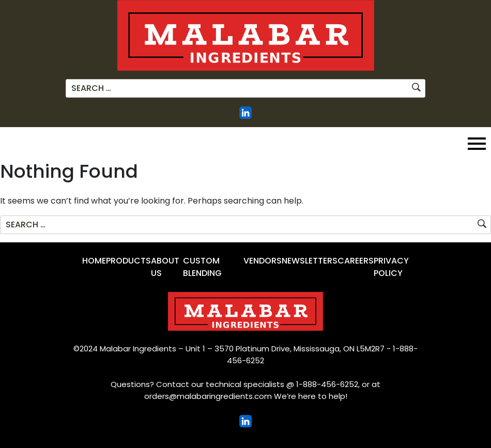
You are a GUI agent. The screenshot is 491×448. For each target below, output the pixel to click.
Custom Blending (202, 267)
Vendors (263, 261)
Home (94, 261)
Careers (356, 261)
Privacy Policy (391, 267)
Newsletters (310, 261)
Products (128, 261)
